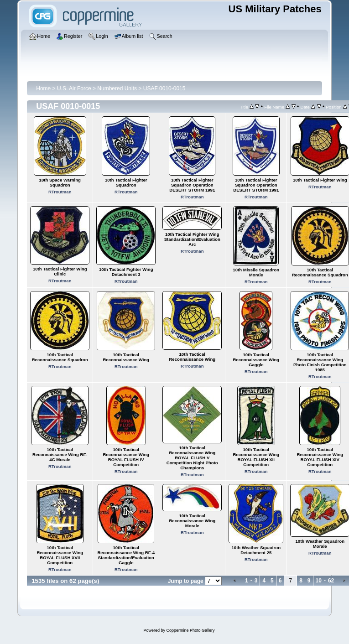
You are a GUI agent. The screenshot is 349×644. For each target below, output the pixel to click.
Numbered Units (117, 88)
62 (331, 581)
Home (43, 88)
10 (319, 581)
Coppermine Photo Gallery (190, 630)
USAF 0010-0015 (164, 88)
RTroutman (60, 192)
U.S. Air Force (74, 88)
